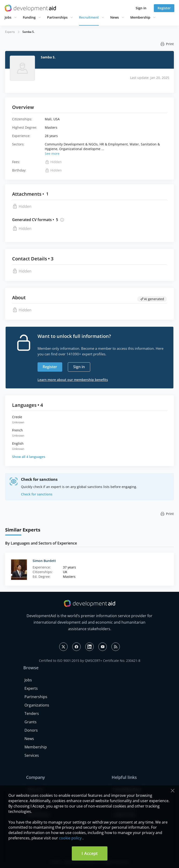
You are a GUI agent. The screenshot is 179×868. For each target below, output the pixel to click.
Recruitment (89, 17)
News (115, 17)
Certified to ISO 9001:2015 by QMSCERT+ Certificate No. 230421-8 (90, 661)
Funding (29, 17)
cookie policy (70, 838)
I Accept (90, 853)
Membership (140, 17)
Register (164, 8)
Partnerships (57, 17)
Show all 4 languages (29, 457)
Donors (31, 730)
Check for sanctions (37, 494)
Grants (31, 722)
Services (32, 755)
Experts (10, 32)
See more (52, 153)
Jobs (8, 17)
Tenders (32, 713)
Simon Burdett (44, 561)
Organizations (37, 705)
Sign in (141, 8)
